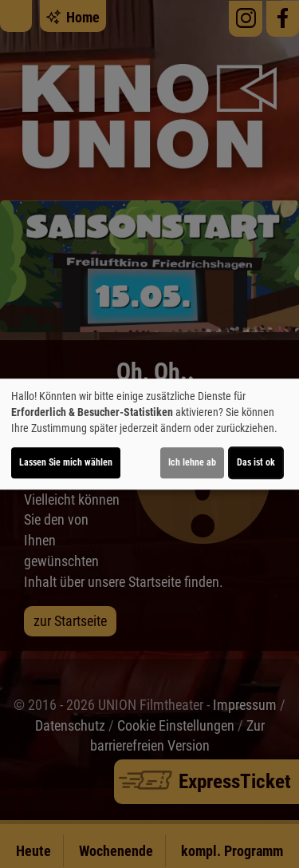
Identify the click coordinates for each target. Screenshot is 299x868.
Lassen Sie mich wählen (66, 462)
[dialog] (149, 434)
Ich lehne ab (192, 462)
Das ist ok (256, 462)
